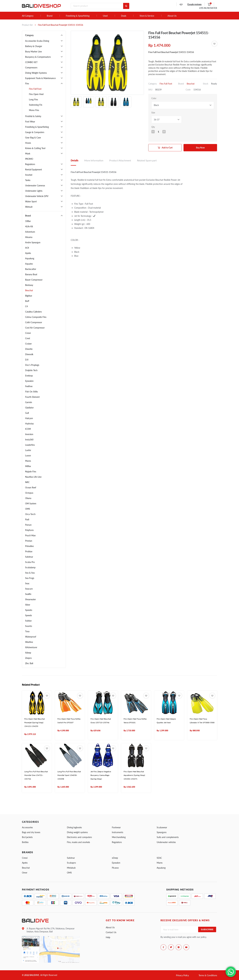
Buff (27, 301)
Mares (28, 461)
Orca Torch (30, 514)
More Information (94, 160)
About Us (172, 16)
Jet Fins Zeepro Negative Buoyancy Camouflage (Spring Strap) (101, 775)
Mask (28, 154)
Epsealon (29, 381)
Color (154, 98)
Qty (153, 127)
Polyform (29, 530)
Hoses (28, 143)
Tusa (27, 631)
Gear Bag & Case (33, 138)
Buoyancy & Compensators (38, 57)
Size (153, 113)
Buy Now (200, 148)
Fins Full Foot (35, 89)
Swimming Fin (36, 105)
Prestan (29, 541)
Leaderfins (30, 445)
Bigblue (29, 296)
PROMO (29, 159)
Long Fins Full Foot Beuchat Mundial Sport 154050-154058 (69, 775)
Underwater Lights (34, 191)
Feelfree (29, 386)
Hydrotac (30, 424)
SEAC (159, 858)
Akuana (29, 237)
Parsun (28, 525)
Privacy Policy (182, 975)
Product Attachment (120, 160)
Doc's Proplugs (32, 365)
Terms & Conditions (208, 975)
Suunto (29, 626)
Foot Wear (30, 122)
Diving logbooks (74, 827)
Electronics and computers (79, 837)
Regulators (30, 164)
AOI (27, 248)
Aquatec (29, 264)
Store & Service (147, 16)
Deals (124, 16)
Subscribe (207, 929)
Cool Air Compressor (35, 328)
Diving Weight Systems (36, 73)
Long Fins (33, 99)
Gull (27, 413)
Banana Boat (31, 274)
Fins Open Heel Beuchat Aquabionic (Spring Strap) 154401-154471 (134, 775)
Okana (28, 498)
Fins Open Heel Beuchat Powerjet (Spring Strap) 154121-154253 (35, 723)
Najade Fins (31, 472)
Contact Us (111, 932)
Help (108, 937)
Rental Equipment (34, 169)
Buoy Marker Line (33, 52)
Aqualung (30, 258)
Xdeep (28, 653)
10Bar (28, 221)
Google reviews (194, 4)
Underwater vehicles (166, 842)
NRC (27, 482)
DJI (27, 360)
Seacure (29, 589)
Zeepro (28, 658)
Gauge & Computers (35, 132)
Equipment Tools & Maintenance (40, 78)
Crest (28, 338)
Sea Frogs (30, 578)
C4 (26, 306)
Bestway (29, 285)
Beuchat (29, 290)
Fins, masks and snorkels (78, 842)
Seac (27, 583)
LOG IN (208, 8)
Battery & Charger (34, 46)
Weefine (29, 642)
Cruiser (28, 344)
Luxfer (28, 450)
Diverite (29, 349)
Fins (27, 83)
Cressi (28, 333)
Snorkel (29, 175)
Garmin (29, 402)
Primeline (29, 546)
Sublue (28, 621)
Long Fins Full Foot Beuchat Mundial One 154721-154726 (36, 775)
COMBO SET (31, 62)
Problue (29, 551)
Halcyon (29, 418)
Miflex (28, 466)
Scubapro (71, 863)
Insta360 (29, 440)
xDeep (115, 858)
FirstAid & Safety (33, 116)
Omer (25, 873)
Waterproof (31, 637)
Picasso (115, 868)
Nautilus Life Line (33, 477)
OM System (31, 503)
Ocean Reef (31, 487)
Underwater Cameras (35, 185)
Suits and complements (168, 837)
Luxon (28, 456)
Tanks (28, 180)
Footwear (116, 827)
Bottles (25, 842)
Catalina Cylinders (33, 312)
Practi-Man (30, 535)
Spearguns (162, 832)
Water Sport (31, 201)
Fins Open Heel (36, 94)
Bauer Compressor (34, 280)
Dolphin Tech (31, 370)
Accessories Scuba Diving (37, 41)
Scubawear (162, 827)
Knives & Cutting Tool (35, 148)
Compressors (31, 68)
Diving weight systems (77, 832)
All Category (28, 16)
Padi (27, 519)
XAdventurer (31, 647)
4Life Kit (29, 226)
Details (75, 160)
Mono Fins (34, 110)
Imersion (29, 434)
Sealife (28, 594)
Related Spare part (147, 160)
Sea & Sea (30, 573)
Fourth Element (32, 397)
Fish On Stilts (31, 392)
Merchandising (119, 837)
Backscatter (31, 269)
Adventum (30, 232)
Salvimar (29, 557)
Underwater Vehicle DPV (37, 196)
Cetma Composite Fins (36, 317)
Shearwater (30, 599)
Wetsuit (29, 207)
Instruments (118, 832)
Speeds (29, 615)
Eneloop (29, 376)
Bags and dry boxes (31, 832)
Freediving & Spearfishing (78, 16)
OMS (28, 509)
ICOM (28, 429)
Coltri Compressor (34, 322)
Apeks (28, 253)
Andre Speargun (33, 242)
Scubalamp (30, 567)
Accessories (27, 827)
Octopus (29, 493)
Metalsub (71, 868)
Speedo (29, 610)
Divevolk (29, 354)
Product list (27, 25)
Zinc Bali (29, 663)
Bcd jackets (27, 837)
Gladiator (29, 408)
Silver (28, 605)
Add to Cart (167, 148)
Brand (50, 16)
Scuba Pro (30, 562)
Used (105, 16)
